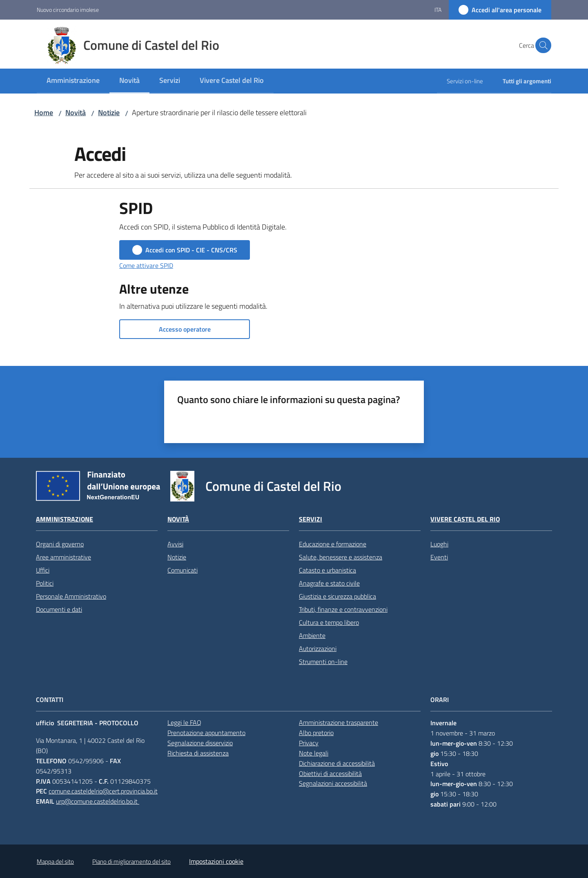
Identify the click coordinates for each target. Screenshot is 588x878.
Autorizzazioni (318, 648)
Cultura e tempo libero (329, 622)
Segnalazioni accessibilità (333, 783)
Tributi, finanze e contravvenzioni (343, 609)
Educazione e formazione (333, 544)
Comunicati (183, 570)
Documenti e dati (59, 609)
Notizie (109, 113)
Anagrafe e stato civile (329, 583)
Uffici (43, 570)
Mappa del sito (55, 861)
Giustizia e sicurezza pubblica (337, 596)
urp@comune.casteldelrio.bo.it (98, 801)
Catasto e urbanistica (327, 570)
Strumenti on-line (323, 662)
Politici (45, 583)
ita (438, 10)
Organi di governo (60, 544)
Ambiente (312, 635)
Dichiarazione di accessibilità (337, 763)
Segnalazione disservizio (200, 743)
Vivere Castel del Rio (465, 519)
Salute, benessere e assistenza (341, 557)
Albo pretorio (316, 733)
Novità (76, 113)
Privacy (309, 743)
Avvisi (175, 544)
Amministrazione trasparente (339, 722)
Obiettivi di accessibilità (330, 773)
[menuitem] (73, 81)
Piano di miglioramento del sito (131, 861)
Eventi (439, 557)
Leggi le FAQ (184, 722)
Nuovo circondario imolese (68, 10)
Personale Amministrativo (71, 596)
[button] (541, 45)
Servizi (311, 519)
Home (44, 113)
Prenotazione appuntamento (206, 733)
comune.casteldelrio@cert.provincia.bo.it (103, 791)
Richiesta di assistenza (198, 753)
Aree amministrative (63, 557)
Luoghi (439, 544)
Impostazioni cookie (216, 861)
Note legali (314, 753)
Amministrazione (65, 519)
